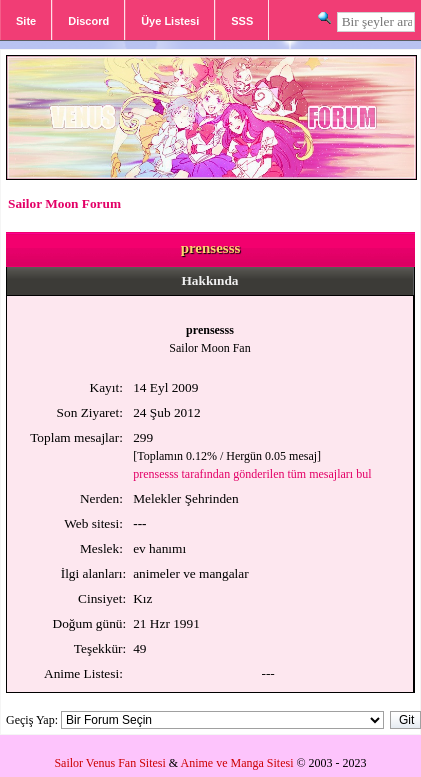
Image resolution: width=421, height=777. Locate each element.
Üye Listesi (170, 21)
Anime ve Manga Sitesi (237, 763)
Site (26, 21)
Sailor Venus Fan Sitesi (109, 763)
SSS (242, 21)
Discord (88, 21)
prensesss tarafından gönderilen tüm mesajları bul (252, 474)
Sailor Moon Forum (64, 203)
